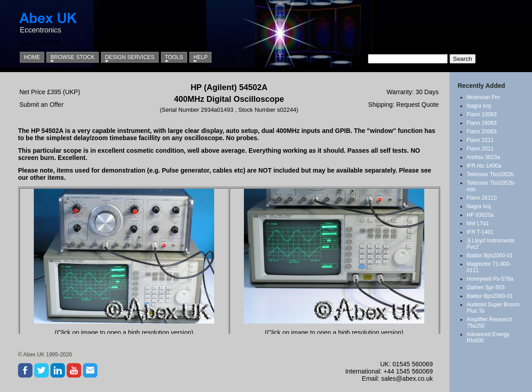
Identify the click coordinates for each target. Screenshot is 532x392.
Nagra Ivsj (479, 106)
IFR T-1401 (480, 232)
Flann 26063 (482, 123)
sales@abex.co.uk (407, 378)
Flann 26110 (482, 198)
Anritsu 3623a (483, 157)
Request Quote (417, 105)
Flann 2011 (480, 149)
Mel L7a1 (478, 223)
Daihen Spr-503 (486, 287)
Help (200, 57)
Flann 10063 (482, 114)
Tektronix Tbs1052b (490, 174)
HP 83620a (480, 215)
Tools (174, 57)
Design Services (130, 57)
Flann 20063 (482, 132)
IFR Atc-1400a (484, 166)
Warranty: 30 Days (413, 92)
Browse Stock (73, 57)
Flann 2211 (480, 140)
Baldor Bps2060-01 (490, 255)
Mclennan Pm (483, 97)
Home (32, 57)
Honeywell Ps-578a (490, 279)
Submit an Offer (41, 105)
